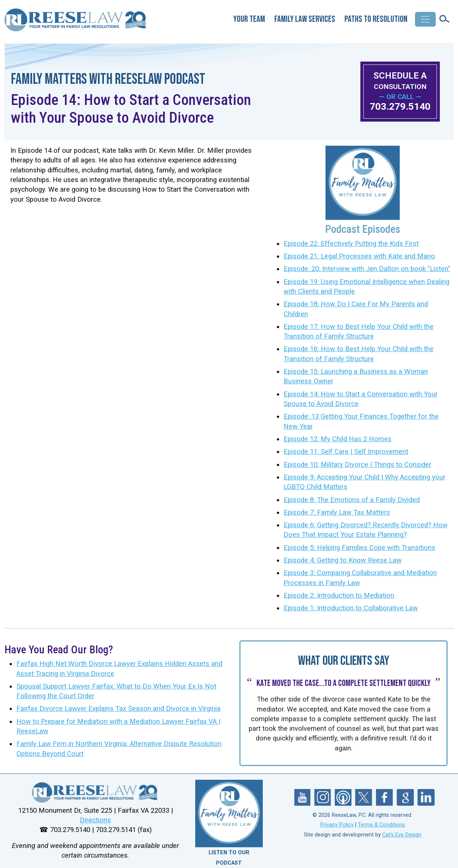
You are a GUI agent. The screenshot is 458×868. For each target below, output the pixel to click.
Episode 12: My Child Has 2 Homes (338, 439)
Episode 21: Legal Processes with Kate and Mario (359, 256)
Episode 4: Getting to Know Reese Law (343, 560)
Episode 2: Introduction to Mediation (339, 595)
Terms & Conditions (381, 825)
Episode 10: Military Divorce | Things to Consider (357, 465)
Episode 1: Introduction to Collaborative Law (351, 608)
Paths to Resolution (376, 19)
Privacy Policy (337, 825)
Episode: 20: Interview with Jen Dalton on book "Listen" (367, 269)
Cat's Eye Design (402, 835)
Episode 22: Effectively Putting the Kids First (351, 244)
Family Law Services (305, 19)
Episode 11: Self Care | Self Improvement (346, 452)
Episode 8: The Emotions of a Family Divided (352, 500)
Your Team (249, 19)
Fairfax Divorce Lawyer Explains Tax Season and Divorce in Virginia (118, 709)
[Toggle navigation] (425, 19)
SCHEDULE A (400, 81)
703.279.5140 (400, 106)
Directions (95, 820)
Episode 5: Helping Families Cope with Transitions (359, 548)
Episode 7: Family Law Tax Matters (337, 512)
